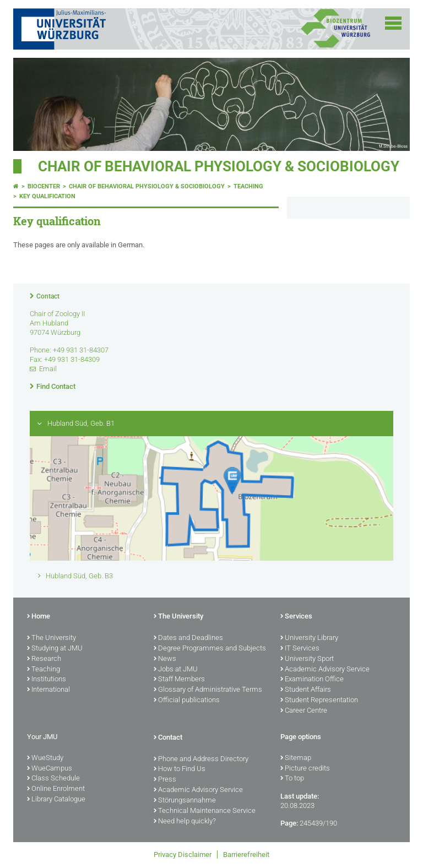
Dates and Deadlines (188, 638)
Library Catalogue (56, 800)
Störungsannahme (185, 801)
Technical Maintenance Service (205, 811)
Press (165, 780)
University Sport (307, 659)
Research (44, 659)
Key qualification (47, 196)
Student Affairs (306, 690)
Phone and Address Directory (201, 759)
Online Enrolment (56, 789)
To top (292, 779)
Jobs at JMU (176, 670)
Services (296, 617)
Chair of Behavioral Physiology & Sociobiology (219, 166)
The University (51, 638)
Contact (48, 296)
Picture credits (305, 769)
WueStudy (45, 758)
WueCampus (50, 769)
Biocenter (44, 186)
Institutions (47, 680)
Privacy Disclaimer (183, 855)
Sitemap (296, 758)
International (48, 690)
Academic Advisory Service (325, 670)
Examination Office (312, 680)
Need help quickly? (185, 822)
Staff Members (179, 680)
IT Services (300, 649)
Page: (289, 823)
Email (48, 369)
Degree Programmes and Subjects (210, 649)
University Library (309, 638)
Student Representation (319, 701)
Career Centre (304, 711)
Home (39, 617)
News (165, 659)
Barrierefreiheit (246, 855)
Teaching (248, 186)
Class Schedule (53, 779)
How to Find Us (180, 769)
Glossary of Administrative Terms (208, 690)
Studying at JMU (55, 649)
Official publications (187, 701)
